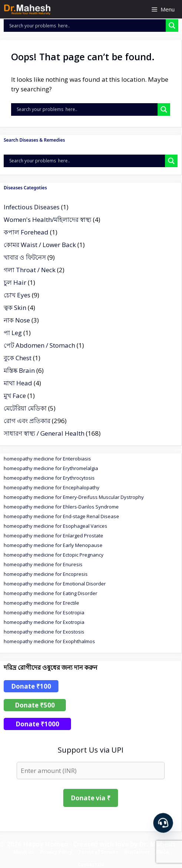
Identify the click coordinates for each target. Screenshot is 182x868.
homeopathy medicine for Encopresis (46, 574)
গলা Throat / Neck (30, 270)
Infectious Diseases (32, 207)
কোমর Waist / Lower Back (40, 245)
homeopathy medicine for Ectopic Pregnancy (54, 555)
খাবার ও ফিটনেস (25, 257)
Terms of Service (98, 852)
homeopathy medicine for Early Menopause (53, 545)
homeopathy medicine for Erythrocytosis (49, 478)
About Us (23, 852)
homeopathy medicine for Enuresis (43, 564)
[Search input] (87, 26)
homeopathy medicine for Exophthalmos (49, 641)
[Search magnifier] (172, 26)
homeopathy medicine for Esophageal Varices (55, 526)
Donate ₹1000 (37, 724)
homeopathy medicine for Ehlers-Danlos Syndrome (61, 507)
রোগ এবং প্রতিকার (27, 421)
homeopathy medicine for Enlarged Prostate (53, 536)
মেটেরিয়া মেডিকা (25, 408)
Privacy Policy (56, 852)
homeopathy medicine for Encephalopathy (52, 487)
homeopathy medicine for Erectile (41, 603)
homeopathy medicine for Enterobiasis (47, 459)
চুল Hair (15, 282)
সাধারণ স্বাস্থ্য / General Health (44, 433)
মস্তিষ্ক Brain (19, 370)
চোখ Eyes (17, 295)
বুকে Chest (18, 358)
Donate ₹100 (31, 686)
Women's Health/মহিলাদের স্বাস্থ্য (48, 219)
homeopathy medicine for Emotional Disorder (55, 584)
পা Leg (13, 333)
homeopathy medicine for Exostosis (44, 632)
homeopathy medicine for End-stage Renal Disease (61, 516)
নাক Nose (17, 320)
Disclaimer (137, 852)
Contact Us (91, 864)
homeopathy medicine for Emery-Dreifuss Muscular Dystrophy (74, 497)
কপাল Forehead (26, 232)
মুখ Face (15, 396)
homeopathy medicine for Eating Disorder (50, 593)
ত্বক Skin (15, 308)
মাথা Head (18, 383)
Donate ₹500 (35, 705)
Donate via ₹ (91, 798)
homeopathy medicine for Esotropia (44, 612)
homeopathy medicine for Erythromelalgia (51, 468)
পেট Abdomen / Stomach (39, 345)
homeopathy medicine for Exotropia (44, 622)
